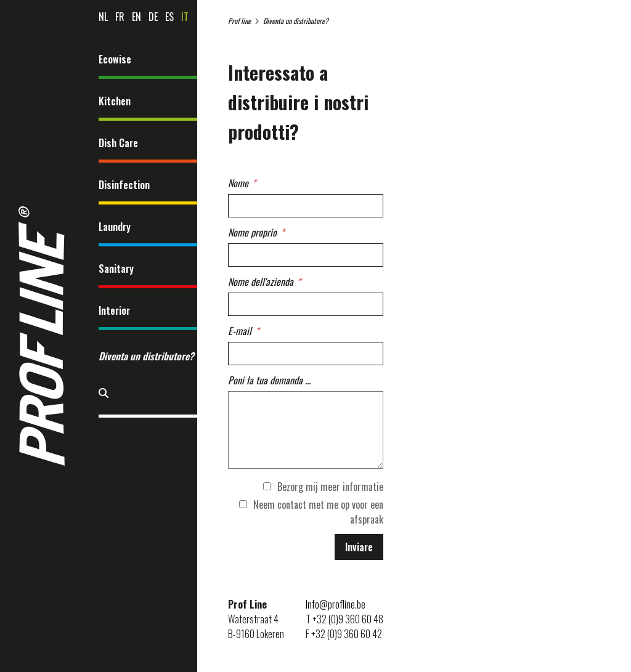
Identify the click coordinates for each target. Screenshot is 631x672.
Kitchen (115, 101)
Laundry (115, 227)
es (169, 17)
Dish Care (118, 143)
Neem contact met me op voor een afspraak (311, 512)
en (136, 17)
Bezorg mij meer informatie (323, 487)
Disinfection (124, 185)
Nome (238, 183)
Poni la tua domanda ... (269, 380)
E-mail (240, 331)
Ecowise (115, 59)
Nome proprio (252, 232)
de (153, 17)
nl (103, 17)
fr (120, 17)
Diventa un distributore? (146, 356)
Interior (114, 310)
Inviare (359, 547)
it (185, 17)
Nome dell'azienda (261, 281)
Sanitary (116, 269)
